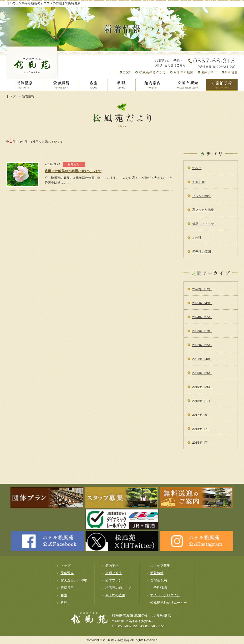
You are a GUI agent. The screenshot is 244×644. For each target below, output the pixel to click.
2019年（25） (202, 387)
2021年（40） (202, 359)
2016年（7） (201, 429)
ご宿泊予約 (158, 580)
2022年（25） (202, 345)
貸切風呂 (67, 588)
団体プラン (114, 580)
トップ (11, 96)
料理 (64, 602)
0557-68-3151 (128, 626)
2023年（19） (202, 331)
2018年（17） (202, 401)
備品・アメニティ (205, 224)
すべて (197, 168)
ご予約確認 (158, 588)
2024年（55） (202, 317)
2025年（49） (202, 303)
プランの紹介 (202, 196)
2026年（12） (202, 289)
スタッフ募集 (160, 566)
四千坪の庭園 (202, 252)
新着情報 (157, 573)
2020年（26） (202, 373)
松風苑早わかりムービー (168, 602)
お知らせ (198, 182)
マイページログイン (165, 595)
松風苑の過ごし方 (119, 588)
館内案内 (112, 566)
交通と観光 (114, 573)
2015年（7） (201, 443)
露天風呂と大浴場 (74, 580)
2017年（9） (201, 415)
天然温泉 (67, 573)
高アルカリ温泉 (203, 210)
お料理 (197, 238)
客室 (64, 595)
